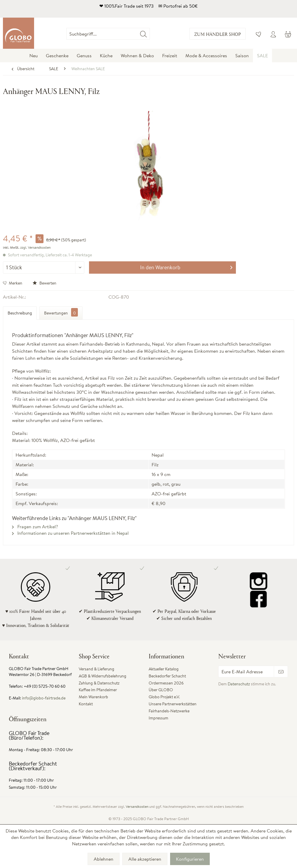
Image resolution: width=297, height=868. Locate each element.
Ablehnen (104, 859)
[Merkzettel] (259, 34)
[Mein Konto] (273, 34)
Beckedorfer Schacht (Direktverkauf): (33, 766)
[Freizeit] (170, 55)
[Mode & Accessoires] (206, 55)
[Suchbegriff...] (108, 34)
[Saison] (242, 55)
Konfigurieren (190, 859)
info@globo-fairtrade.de (44, 698)
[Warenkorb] (288, 34)
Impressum (158, 718)
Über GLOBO (161, 690)
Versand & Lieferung (97, 669)
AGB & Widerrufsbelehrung (103, 676)
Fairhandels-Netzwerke (169, 711)
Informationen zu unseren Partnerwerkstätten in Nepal (70, 533)
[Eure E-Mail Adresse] (246, 672)
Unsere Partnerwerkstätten (173, 704)
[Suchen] (144, 34)
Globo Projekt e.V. (164, 697)
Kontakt (86, 704)
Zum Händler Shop (218, 34)
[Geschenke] (57, 55)
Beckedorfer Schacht (167, 676)
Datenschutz (239, 684)
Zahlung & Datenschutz (99, 683)
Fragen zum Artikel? (35, 526)
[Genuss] (84, 55)
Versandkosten (137, 806)
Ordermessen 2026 (166, 683)
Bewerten (45, 283)
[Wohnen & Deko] (137, 55)
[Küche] (106, 55)
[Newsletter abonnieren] (281, 672)
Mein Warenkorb (93, 697)
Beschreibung (20, 313)
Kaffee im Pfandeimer (98, 690)
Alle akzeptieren (145, 859)
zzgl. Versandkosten (35, 247)
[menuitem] (150, 34)
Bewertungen (61, 312)
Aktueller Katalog (164, 669)
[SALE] (262, 55)
